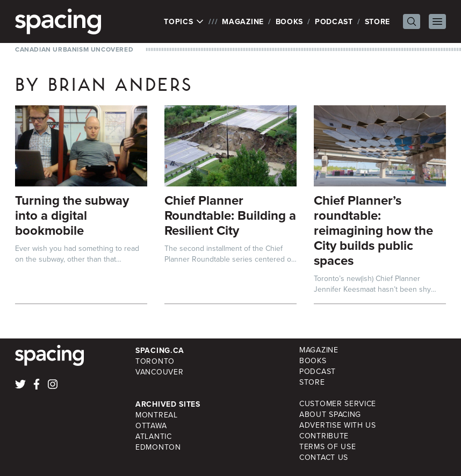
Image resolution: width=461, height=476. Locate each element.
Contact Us (324, 457)
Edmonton (158, 447)
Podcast (334, 21)
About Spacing (330, 414)
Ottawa (151, 426)
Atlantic (154, 437)
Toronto (155, 361)
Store (378, 21)
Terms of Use (327, 447)
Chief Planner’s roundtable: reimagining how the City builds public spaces (373, 230)
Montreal (157, 415)
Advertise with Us (338, 425)
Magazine (243, 21)
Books (290, 21)
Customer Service (338, 404)
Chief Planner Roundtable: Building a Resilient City (230, 215)
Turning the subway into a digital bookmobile (72, 215)
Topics (184, 21)
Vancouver (159, 372)
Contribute (324, 436)
